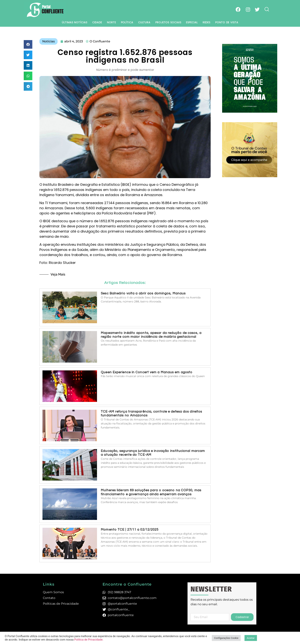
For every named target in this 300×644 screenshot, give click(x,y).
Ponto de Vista (227, 22)
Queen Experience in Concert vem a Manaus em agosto (147, 372)
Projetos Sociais (168, 22)
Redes (207, 22)
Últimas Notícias (74, 22)
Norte (111, 22)
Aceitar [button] (251, 638)
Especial (192, 22)
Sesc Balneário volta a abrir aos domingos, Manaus (143, 293)
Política (127, 22)
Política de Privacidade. (89, 640)
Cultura (144, 22)
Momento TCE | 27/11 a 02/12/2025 (130, 530)
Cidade (97, 22)
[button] (28, 44)
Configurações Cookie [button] (226, 638)
